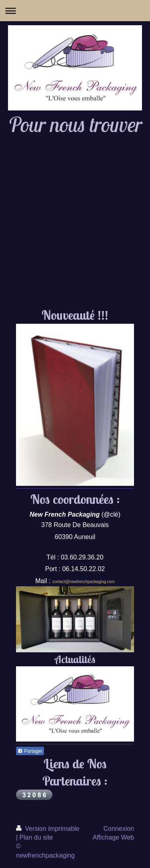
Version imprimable (48, 829)
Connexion (119, 829)
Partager (30, 751)
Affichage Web (113, 837)
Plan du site (36, 837)
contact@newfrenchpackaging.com (84, 582)
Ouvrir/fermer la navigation (75, 11)
